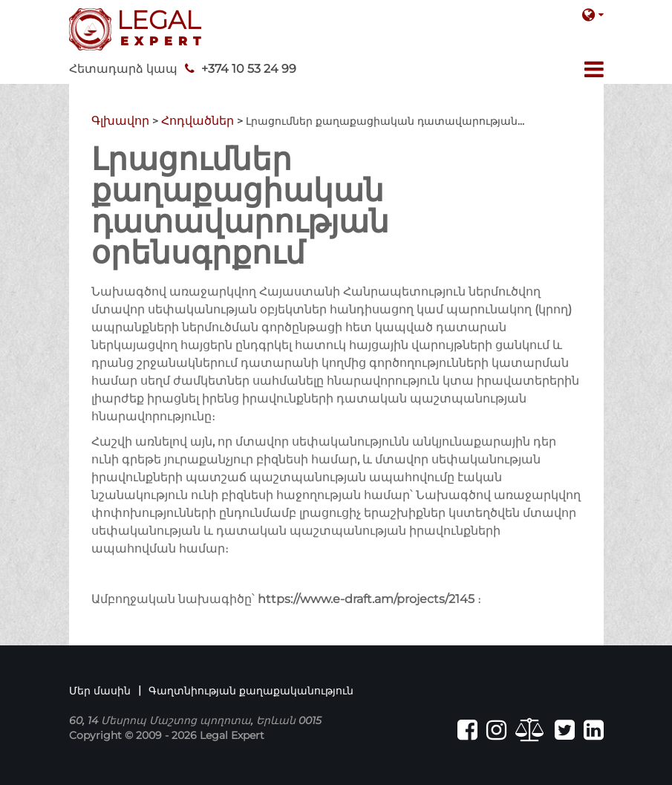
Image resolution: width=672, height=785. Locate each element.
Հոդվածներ (198, 121)
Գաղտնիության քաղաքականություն (251, 691)
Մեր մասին (100, 691)
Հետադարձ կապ (123, 69)
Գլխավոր (120, 121)
